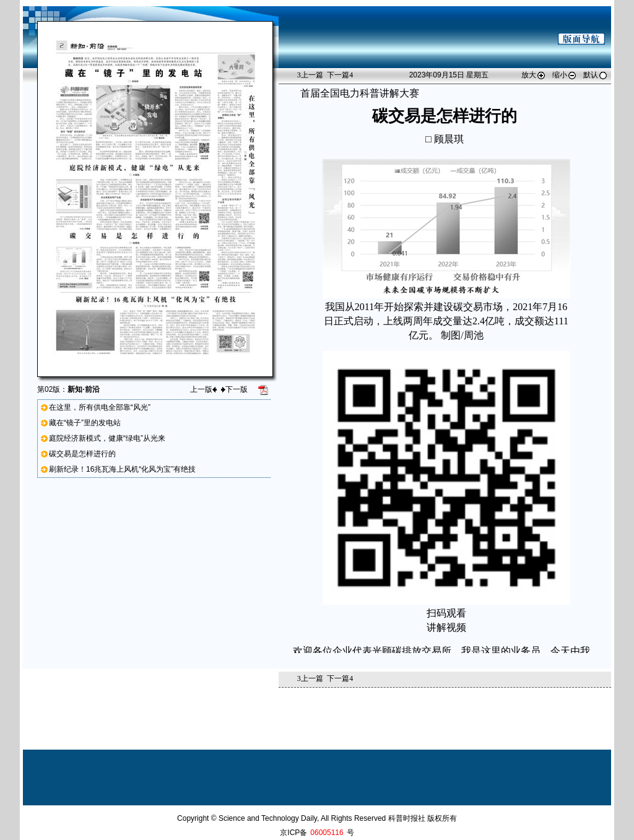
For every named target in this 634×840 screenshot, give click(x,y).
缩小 (565, 75)
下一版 (234, 389)
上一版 (203, 389)
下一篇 (340, 75)
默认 (596, 75)
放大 (534, 75)
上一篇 (310, 75)
